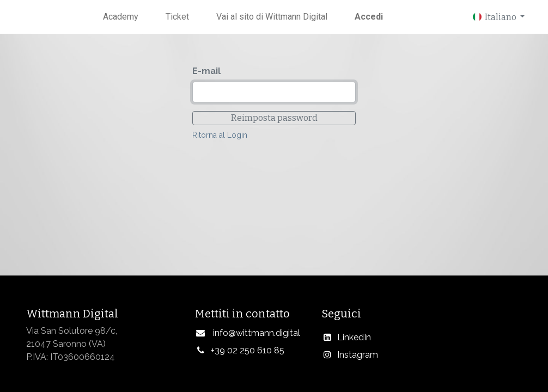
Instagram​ (358, 355)
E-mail (206, 71)
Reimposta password (274, 118)
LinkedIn (354, 337)
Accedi (369, 17)
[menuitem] (121, 17)
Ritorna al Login (220, 135)
